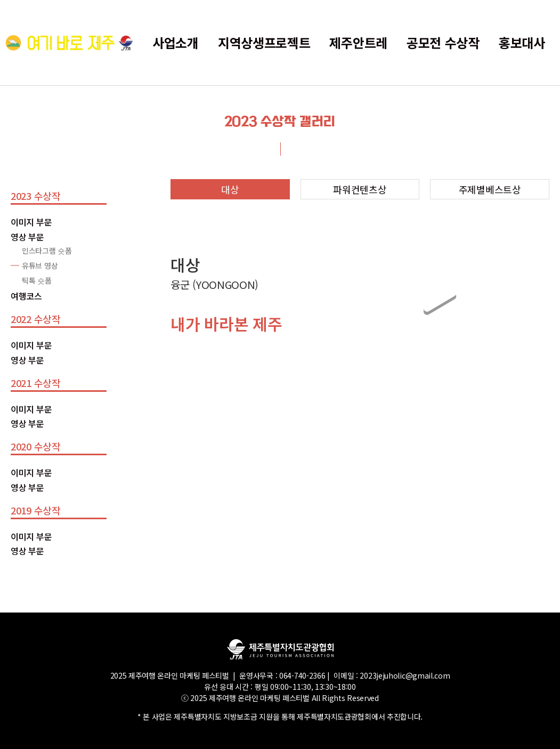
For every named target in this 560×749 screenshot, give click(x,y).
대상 (230, 189)
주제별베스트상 (490, 189)
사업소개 (176, 42)
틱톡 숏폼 (37, 280)
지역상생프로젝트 (264, 42)
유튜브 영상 (40, 265)
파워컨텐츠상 (360, 189)
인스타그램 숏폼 (47, 251)
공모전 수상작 (443, 42)
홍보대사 (522, 42)
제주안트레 (358, 42)
